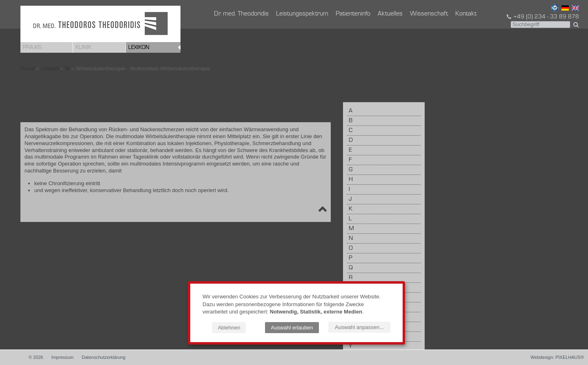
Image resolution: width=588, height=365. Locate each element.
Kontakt (466, 14)
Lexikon (139, 47)
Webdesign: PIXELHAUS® (557, 357)
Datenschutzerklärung (104, 357)
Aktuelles (390, 14)
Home (28, 68)
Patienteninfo (353, 14)
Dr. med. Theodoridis (241, 14)
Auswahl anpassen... (359, 327)
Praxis (32, 47)
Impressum (62, 357)
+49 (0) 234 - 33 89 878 (542, 17)
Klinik (84, 47)
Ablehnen (229, 328)
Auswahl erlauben (292, 328)
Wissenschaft (429, 14)
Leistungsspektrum (302, 14)
